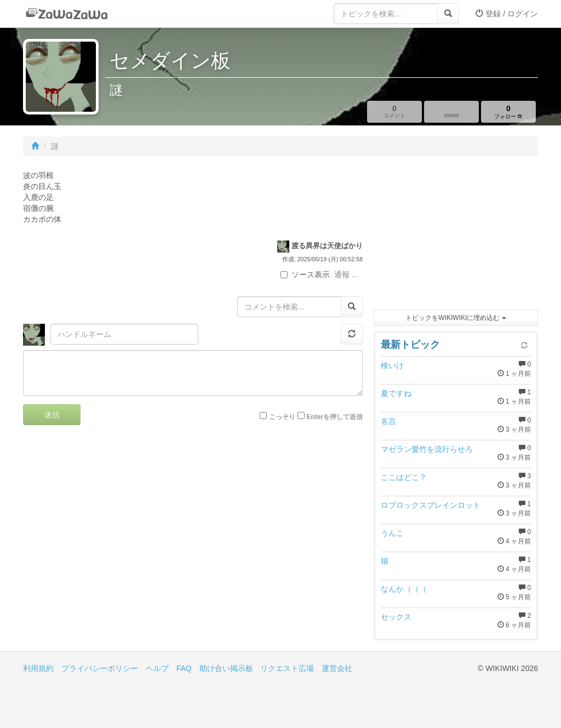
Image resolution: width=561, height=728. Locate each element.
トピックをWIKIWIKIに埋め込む (456, 318)
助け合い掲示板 (226, 668)
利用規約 (38, 668)
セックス (396, 617)
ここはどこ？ (404, 477)
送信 (52, 415)
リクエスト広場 (287, 668)
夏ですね (396, 393)
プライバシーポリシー (100, 668)
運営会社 (337, 668)
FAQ (184, 668)
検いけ (392, 365)
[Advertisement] (456, 236)
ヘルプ (157, 668)
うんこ (392, 533)
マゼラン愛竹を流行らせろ (427, 449)
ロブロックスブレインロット (431, 505)
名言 (388, 421)
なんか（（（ (404, 589)
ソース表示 (305, 274)
